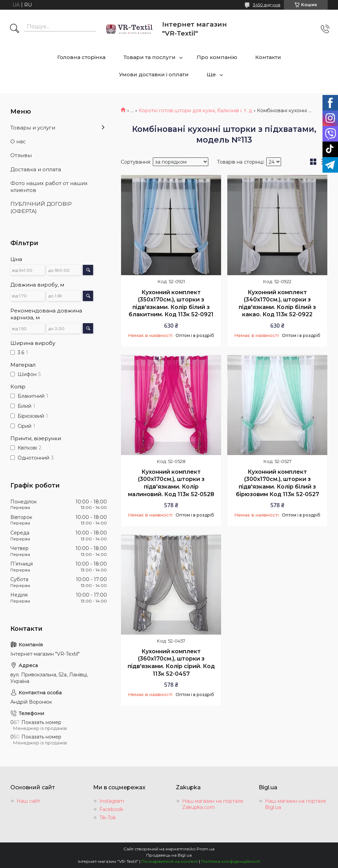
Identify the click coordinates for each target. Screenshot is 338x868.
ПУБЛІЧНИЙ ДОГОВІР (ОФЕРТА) (41, 207)
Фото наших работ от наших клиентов (49, 187)
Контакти (268, 57)
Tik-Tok (108, 818)
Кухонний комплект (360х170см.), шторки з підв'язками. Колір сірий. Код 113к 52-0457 (171, 663)
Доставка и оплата (36, 169)
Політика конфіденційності (231, 861)
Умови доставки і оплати (154, 74)
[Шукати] (14, 29)
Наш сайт (28, 801)
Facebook (111, 809)
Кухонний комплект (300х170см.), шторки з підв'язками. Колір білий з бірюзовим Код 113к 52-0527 (277, 483)
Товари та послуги (150, 57)
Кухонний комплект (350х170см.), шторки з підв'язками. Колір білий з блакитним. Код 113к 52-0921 (171, 303)
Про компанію (217, 57)
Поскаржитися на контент (170, 861)
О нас (18, 141)
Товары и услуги (33, 128)
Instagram (112, 801)
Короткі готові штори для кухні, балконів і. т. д (195, 110)
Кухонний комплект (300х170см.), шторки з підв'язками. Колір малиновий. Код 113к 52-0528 (171, 483)
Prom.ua (206, 849)
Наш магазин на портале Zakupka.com (213, 804)
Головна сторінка (81, 57)
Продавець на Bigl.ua (169, 855)
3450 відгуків (267, 5)
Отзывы (21, 155)
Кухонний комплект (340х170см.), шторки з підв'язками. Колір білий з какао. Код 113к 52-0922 (277, 303)
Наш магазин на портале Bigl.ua (296, 804)
